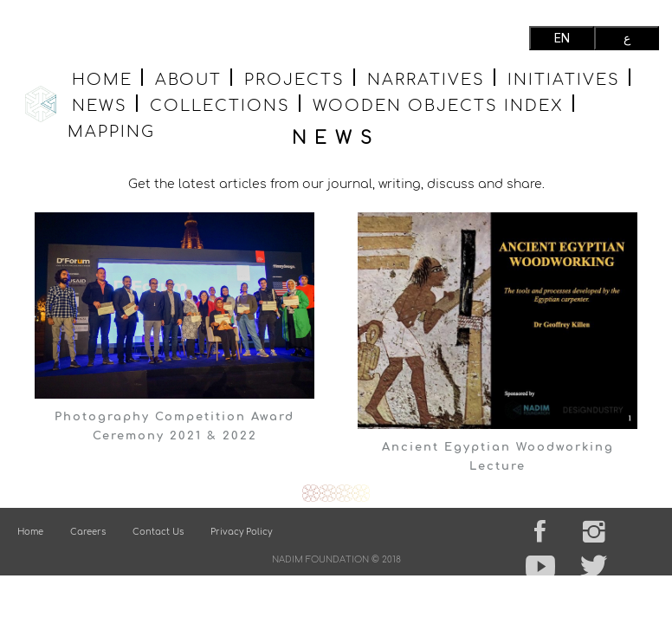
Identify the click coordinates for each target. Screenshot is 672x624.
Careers (88, 532)
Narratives (426, 78)
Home (102, 78)
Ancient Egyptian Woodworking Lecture (498, 457)
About (188, 78)
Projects (294, 78)
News (100, 104)
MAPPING (111, 130)
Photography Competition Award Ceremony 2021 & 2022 (174, 426)
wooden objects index (438, 104)
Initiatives (564, 78)
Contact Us (158, 532)
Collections (220, 104)
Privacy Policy (241, 532)
